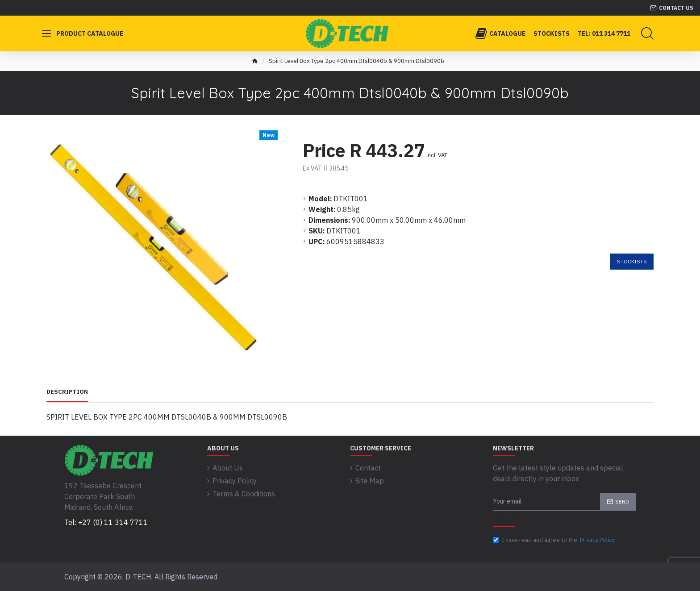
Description (67, 392)
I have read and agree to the (554, 540)
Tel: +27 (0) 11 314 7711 (106, 522)
